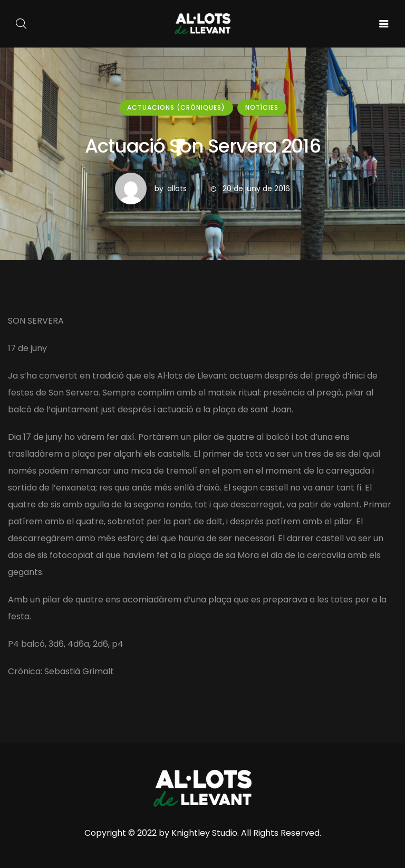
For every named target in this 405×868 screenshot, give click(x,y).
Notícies (262, 107)
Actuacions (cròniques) (176, 107)
